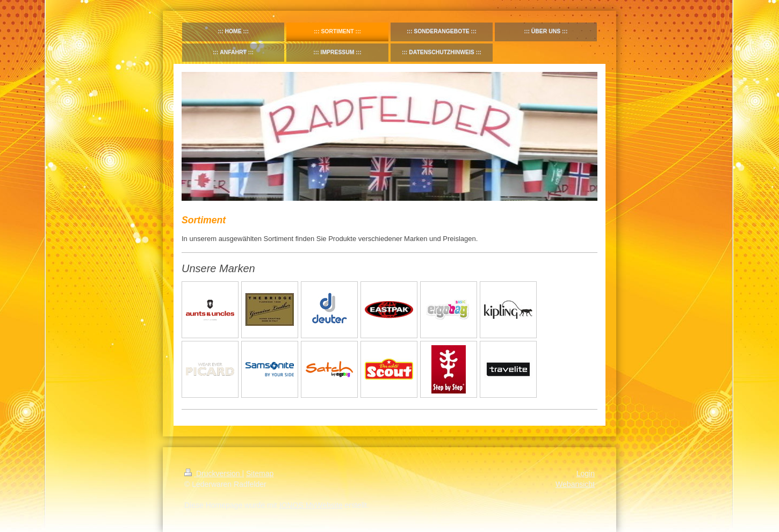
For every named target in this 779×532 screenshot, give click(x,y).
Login (586, 473)
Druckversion (213, 473)
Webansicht (575, 484)
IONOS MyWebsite (311, 505)
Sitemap (260, 473)
